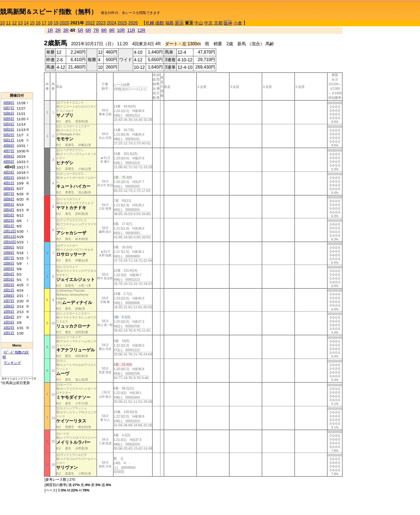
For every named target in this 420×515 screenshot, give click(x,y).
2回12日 (10, 231)
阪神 (228, 23)
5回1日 (9, 140)
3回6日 (9, 199)
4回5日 (9, 162)
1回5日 (9, 312)
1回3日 (9, 322)
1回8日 (9, 296)
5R (80, 30)
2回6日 (9, 263)
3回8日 (9, 188)
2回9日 (9, 247)
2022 (90, 23)
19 (56, 23)
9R (112, 30)
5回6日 (9, 113)
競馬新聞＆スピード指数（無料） (49, 12)
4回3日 (9, 172)
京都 (218, 23)
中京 (208, 23)
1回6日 (9, 306)
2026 (133, 23)
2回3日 (9, 279)
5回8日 (9, 103)
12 (14, 23)
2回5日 (9, 269)
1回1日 (9, 333)
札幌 (150, 23)
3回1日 (9, 226)
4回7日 (9, 151)
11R (131, 30)
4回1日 (9, 183)
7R (96, 30)
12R (141, 30)
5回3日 (9, 129)
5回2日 (9, 135)
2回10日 (10, 242)
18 (50, 23)
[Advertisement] (17, 59)
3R (66, 30)
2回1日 (9, 290)
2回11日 (10, 237)
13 (20, 23)
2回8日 (9, 253)
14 (26, 23)
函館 (160, 23)
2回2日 (9, 285)
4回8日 (9, 146)
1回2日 (9, 328)
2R (58, 30)
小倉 (238, 23)
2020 (65, 23)
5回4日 (9, 124)
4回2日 (9, 178)
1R (50, 30)
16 (38, 23)
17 (44, 23)
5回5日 (9, 119)
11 (8, 23)
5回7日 (9, 108)
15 (32, 23)
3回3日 (9, 215)
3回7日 (9, 194)
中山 (199, 23)
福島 (170, 23)
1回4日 (9, 317)
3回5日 (9, 204)
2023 (101, 23)
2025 (122, 23)
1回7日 (9, 301)
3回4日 (9, 210)
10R (121, 30)
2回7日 (9, 258)
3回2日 (9, 221)
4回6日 (9, 156)
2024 (112, 23)
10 (2, 23)
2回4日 (9, 274)
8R (104, 30)
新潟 (179, 23)
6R (88, 30)
